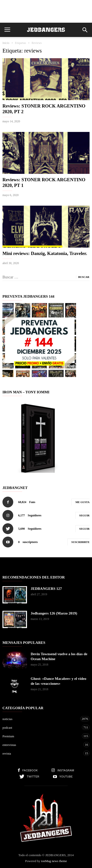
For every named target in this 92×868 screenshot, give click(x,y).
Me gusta (82, 502)
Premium (41, 736)
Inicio (6, 43)
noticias (41, 719)
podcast (41, 727)
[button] (85, 30)
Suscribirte (80, 542)
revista (41, 753)
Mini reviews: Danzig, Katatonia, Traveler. (45, 253)
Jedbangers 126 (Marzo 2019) (54, 613)
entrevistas (41, 745)
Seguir (84, 515)
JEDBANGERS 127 (46, 589)
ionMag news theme (54, 861)
